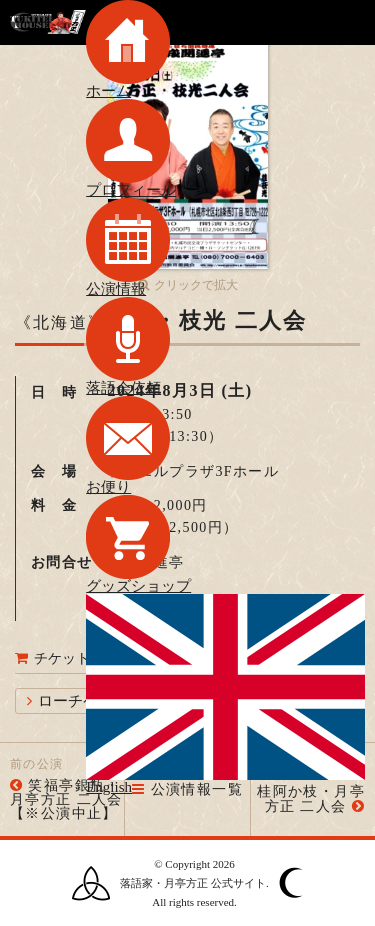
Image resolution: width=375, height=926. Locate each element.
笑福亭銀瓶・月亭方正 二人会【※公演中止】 (66, 799)
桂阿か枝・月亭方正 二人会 (311, 799)
